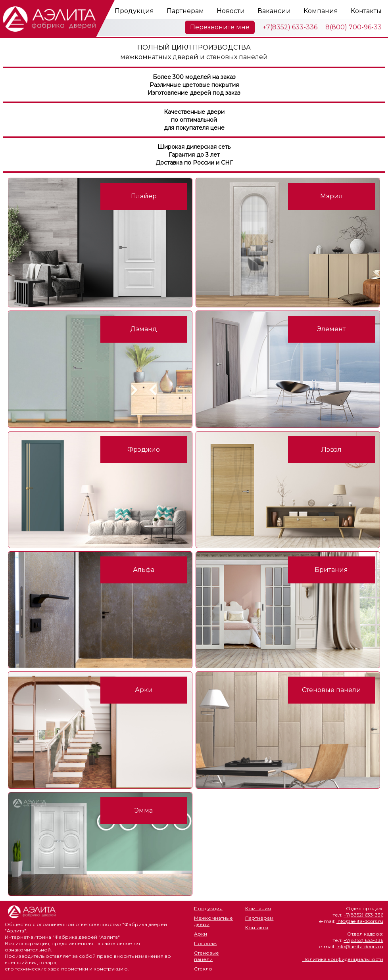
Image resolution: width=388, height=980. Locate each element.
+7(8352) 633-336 (290, 27)
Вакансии (274, 11)
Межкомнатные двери (213, 921)
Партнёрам (259, 918)
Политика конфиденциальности (343, 959)
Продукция (134, 11)
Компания (321, 11)
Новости (231, 11)
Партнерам (185, 11)
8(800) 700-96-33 (353, 27)
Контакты (366, 11)
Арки (201, 934)
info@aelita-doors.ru (360, 921)
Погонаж (205, 943)
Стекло (203, 969)
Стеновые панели (206, 956)
